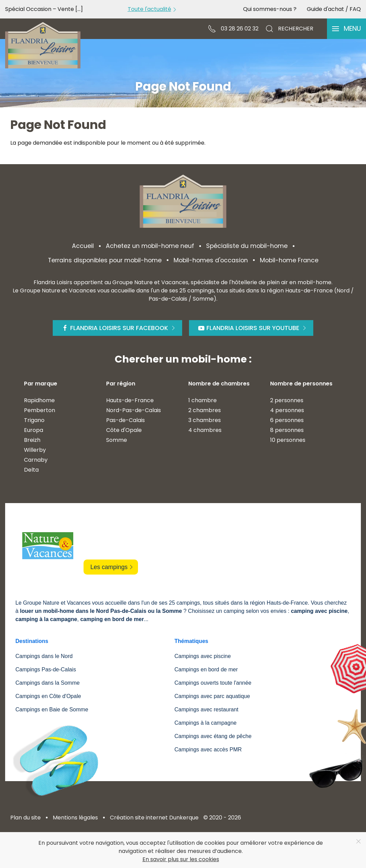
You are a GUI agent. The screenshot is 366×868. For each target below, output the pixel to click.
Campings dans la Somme (48, 683)
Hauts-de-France (130, 400)
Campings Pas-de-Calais (46, 669)
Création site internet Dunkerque (154, 818)
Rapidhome (39, 400)
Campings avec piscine (203, 656)
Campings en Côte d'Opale (48, 696)
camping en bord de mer (112, 619)
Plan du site (26, 818)
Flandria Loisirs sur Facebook (119, 328)
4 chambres (205, 430)
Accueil (83, 246)
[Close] (358, 841)
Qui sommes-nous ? (270, 9)
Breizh (32, 440)
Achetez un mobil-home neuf (150, 246)
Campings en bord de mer (206, 669)
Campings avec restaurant (207, 709)
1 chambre (203, 400)
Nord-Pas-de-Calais (134, 410)
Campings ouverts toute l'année (213, 683)
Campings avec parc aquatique (212, 696)
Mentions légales (75, 818)
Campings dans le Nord (44, 656)
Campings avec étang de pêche (213, 736)
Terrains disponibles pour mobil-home (105, 260)
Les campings (112, 567)
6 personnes (287, 420)
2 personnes (287, 400)
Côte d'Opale (124, 430)
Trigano (34, 420)
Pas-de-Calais (125, 420)
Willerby (35, 450)
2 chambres (205, 410)
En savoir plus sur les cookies (181, 859)
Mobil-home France (289, 260)
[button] (346, 29)
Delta (31, 470)
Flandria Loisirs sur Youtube (253, 328)
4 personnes (287, 410)
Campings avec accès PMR (208, 749)
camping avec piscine (319, 611)
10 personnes (288, 440)
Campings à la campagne (206, 723)
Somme (117, 440)
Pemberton (40, 410)
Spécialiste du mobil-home (247, 246)
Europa (34, 430)
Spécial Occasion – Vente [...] (44, 9)
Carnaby (36, 460)
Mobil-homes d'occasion (211, 260)
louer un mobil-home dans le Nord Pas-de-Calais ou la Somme (101, 611)
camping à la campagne (46, 619)
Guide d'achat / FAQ (334, 9)
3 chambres (205, 420)
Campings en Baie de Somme (52, 709)
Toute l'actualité (153, 9)
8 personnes (287, 430)
